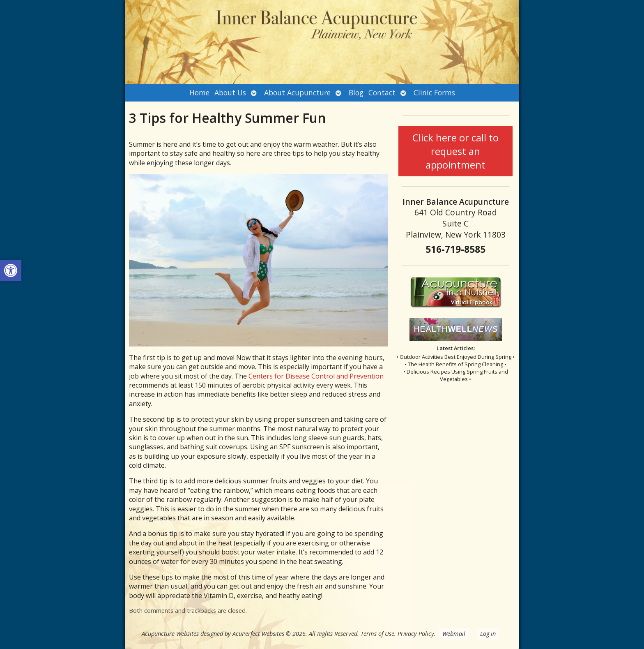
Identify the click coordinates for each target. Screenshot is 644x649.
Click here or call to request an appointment (455, 151)
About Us (230, 92)
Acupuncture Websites (170, 634)
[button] (11, 270)
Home (199, 92)
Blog (356, 92)
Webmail (454, 634)
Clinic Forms (434, 92)
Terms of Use (377, 634)
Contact (382, 92)
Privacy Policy (416, 634)
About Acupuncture (297, 92)
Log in (488, 634)
